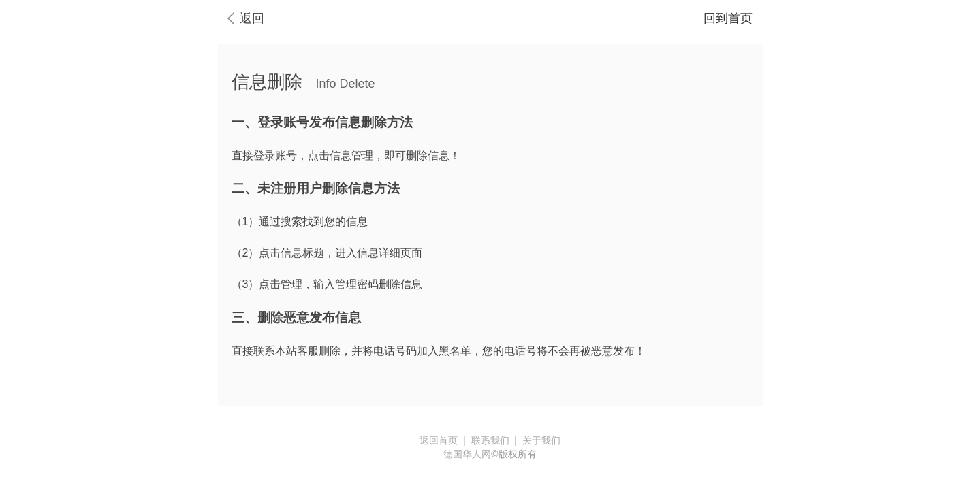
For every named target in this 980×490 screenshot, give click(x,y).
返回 (252, 18)
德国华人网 (467, 454)
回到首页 (728, 18)
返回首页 (439, 440)
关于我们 (541, 440)
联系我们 (490, 440)
